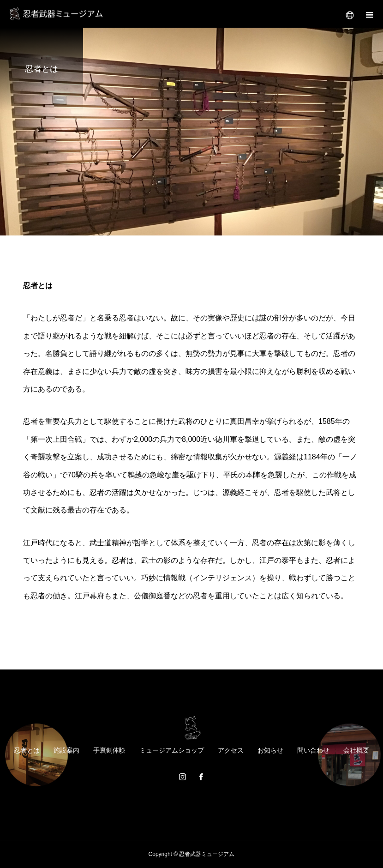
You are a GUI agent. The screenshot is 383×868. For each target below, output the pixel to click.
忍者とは (27, 750)
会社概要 (356, 750)
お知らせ (270, 750)
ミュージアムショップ (172, 750)
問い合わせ (313, 750)
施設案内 (66, 750)
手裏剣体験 (109, 750)
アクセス (231, 750)
